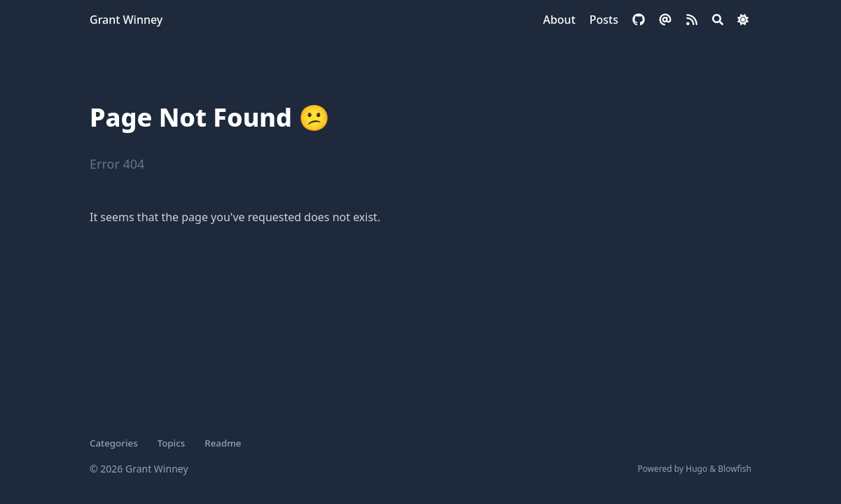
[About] (559, 20)
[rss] (692, 20)
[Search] (718, 20)
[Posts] (604, 20)
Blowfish (735, 469)
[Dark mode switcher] (743, 20)
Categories (114, 443)
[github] (639, 20)
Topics (172, 443)
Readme (223, 443)
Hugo (696, 469)
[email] (665, 20)
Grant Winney (126, 20)
